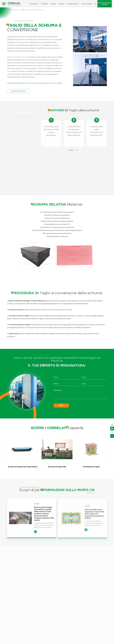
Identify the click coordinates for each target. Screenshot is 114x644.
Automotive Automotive (63, 575)
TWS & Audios (64, 583)
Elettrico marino (64, 566)
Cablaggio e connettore (63, 570)
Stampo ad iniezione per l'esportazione (18, 121)
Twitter (12, 614)
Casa (9, 10)
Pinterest (12, 626)
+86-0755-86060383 (73, 616)
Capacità (44, 4)
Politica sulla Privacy (101, 642)
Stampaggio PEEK (13, 583)
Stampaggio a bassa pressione (17, 573)
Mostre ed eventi (100, 568)
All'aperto (62, 563)
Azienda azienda (73, 4)
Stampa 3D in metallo (14, 175)
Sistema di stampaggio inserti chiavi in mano (18, 157)
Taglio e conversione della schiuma (32, 10)
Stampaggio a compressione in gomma (17, 592)
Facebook (12, 618)
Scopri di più (57, 489)
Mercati (53, 4)
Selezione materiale (80, 563)
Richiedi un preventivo (18, 91)
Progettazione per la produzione (16, 162)
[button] (71, 152)
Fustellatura (11, 134)
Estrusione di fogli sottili (14, 143)
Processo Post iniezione (14, 147)
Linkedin (12, 622)
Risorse (61, 4)
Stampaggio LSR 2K (13, 579)
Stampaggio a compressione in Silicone (17, 587)
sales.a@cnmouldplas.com (41, 616)
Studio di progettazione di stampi (82, 567)
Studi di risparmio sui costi (82, 560)
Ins (12, 633)
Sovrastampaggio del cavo (16, 576)
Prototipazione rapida (13, 171)
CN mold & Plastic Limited (17, 57)
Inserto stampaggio (13, 563)
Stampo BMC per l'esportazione (16, 130)
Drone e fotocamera (65, 560)
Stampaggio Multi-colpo (15, 560)
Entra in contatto (87, 4)
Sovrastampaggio (13, 566)
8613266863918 (101, 616)
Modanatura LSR (12, 570)
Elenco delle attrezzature (82, 571)
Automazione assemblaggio (15, 152)
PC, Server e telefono (66, 589)
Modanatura (34, 4)
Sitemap (88, 642)
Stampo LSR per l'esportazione (16, 126)
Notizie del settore (100, 565)
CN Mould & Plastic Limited (24, 642)
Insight (76, 575)
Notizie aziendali (99, 562)
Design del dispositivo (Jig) (15, 167)
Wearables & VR (64, 586)
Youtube (12, 630)
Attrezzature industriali (66, 580)
